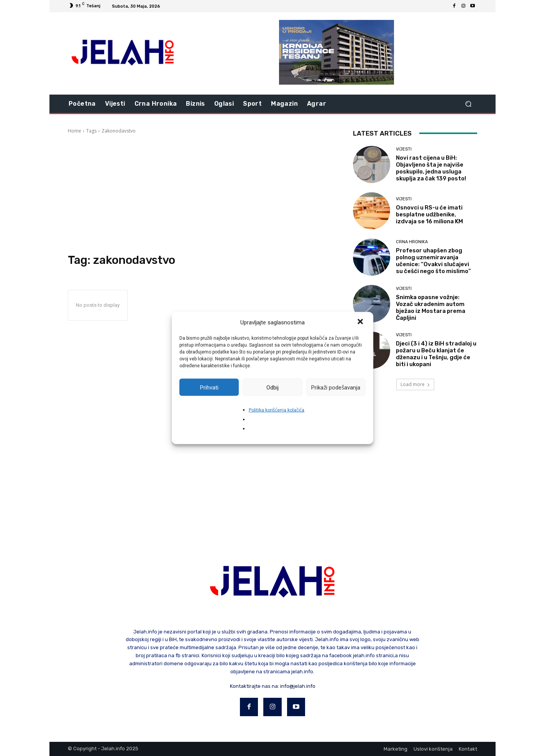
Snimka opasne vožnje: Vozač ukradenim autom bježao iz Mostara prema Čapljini (431, 308)
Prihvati (209, 387)
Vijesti (404, 149)
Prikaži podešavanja (336, 387)
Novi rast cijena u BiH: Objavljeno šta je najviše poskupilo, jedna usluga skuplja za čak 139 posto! (431, 168)
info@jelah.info (298, 686)
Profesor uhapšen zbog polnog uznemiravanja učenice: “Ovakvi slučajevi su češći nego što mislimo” (433, 261)
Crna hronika (412, 242)
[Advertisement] (201, 194)
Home (75, 131)
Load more (415, 384)
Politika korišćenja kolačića (277, 410)
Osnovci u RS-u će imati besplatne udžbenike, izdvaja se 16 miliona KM (429, 214)
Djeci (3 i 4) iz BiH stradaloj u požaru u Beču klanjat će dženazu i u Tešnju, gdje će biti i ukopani (436, 354)
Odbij (272, 387)
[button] (361, 322)
